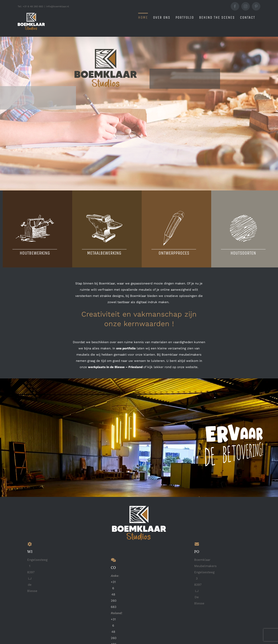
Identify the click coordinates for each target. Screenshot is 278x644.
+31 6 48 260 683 (114, 594)
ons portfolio (126, 348)
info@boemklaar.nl (58, 6)
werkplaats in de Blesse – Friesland (115, 367)
